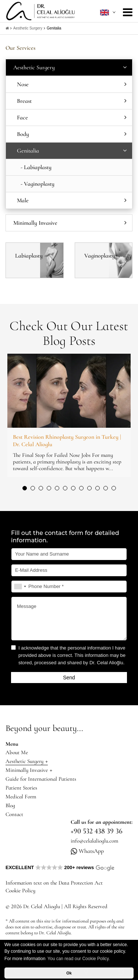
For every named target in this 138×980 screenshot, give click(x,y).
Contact (14, 814)
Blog (10, 805)
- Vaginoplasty (38, 184)
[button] (25, 488)
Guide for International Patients (41, 779)
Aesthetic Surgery (28, 28)
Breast (72, 101)
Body (72, 134)
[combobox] (20, 587)
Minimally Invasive (70, 223)
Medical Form (21, 797)
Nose (72, 84)
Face (72, 118)
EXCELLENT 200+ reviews (60, 867)
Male (72, 200)
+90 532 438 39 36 (97, 831)
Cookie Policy (20, 890)
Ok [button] (69, 973)
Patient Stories (21, 788)
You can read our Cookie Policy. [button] (79, 959)
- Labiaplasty (36, 167)
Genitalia (54, 28)
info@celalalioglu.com (94, 841)
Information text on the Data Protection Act (54, 883)
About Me (17, 752)
